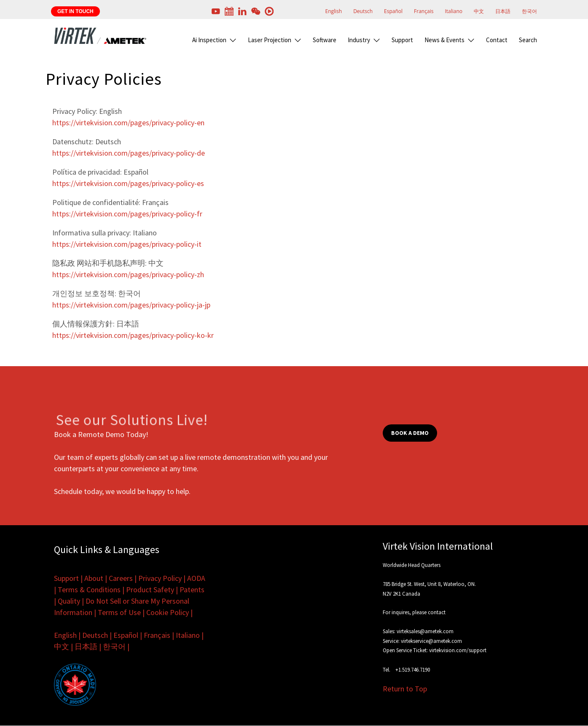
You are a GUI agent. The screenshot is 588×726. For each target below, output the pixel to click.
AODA (196, 578)
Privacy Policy (160, 578)
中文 (479, 11)
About (94, 578)
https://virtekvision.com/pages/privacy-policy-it (127, 244)
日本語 (503, 11)
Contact (497, 40)
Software (325, 40)
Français (424, 11)
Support (402, 40)
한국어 (529, 11)
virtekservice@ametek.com (431, 641)
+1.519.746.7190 (413, 670)
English (333, 11)
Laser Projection (270, 40)
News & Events (444, 40)
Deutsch (363, 11)
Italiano (454, 11)
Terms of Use (119, 612)
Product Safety (150, 590)
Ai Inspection (209, 40)
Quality (69, 601)
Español (393, 11)
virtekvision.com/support (458, 650)
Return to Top (405, 689)
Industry (359, 40)
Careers (121, 578)
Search (528, 40)
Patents (192, 590)
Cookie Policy (168, 612)
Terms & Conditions (89, 590)
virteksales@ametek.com (425, 631)
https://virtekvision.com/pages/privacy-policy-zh (128, 274)
